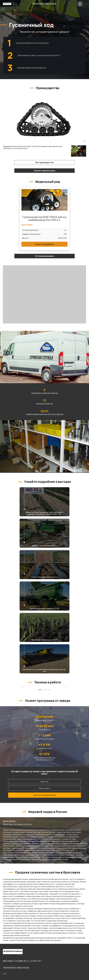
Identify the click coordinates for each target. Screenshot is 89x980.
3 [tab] (49, 690)
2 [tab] (44, 690)
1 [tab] (40, 690)
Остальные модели (44, 256)
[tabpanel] (23, 688)
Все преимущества (45, 162)
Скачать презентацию (44, 171)
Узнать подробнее (44, 244)
